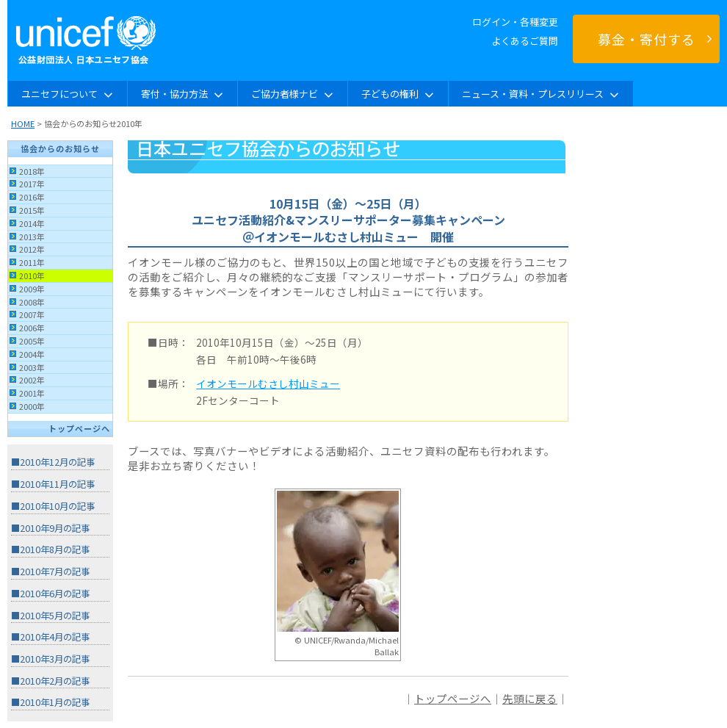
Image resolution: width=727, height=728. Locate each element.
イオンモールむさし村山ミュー (268, 383)
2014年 (32, 223)
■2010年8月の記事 (50, 549)
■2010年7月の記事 (50, 572)
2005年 (32, 341)
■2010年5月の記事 (50, 616)
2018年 (32, 171)
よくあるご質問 (525, 41)
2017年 (32, 184)
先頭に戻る (530, 698)
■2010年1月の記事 (50, 702)
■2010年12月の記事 (53, 462)
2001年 (32, 393)
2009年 (32, 289)
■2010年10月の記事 (53, 506)
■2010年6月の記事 (50, 594)
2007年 (32, 314)
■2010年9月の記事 (50, 528)
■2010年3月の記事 (50, 659)
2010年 (32, 275)
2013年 (32, 237)
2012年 (32, 249)
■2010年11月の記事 (53, 484)
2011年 (32, 262)
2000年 (32, 406)
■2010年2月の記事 (50, 681)
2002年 (32, 380)
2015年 (32, 210)
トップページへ (79, 428)
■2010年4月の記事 (50, 637)
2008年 (32, 302)
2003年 (32, 367)
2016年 (32, 197)
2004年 (32, 354)
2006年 (32, 328)
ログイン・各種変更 (515, 22)
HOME (23, 123)
